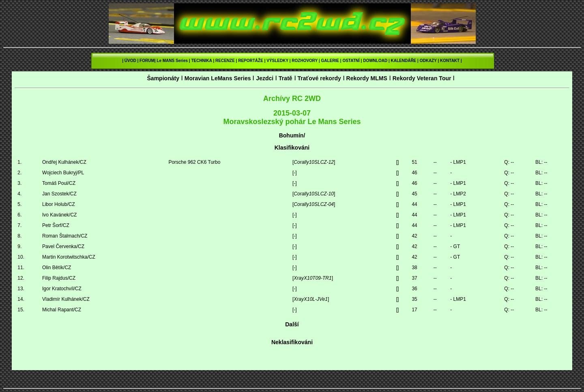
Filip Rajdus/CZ (59, 278)
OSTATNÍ (351, 61)
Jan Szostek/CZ (59, 194)
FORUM (147, 61)
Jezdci (265, 78)
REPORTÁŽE (251, 61)
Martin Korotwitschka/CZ (69, 257)
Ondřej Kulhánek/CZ (64, 162)
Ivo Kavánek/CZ (59, 215)
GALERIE (330, 61)
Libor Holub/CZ (59, 204)
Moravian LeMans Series (218, 78)
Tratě (286, 78)
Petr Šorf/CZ (56, 225)
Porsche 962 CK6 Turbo (194, 162)
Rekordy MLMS (367, 78)
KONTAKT (450, 61)
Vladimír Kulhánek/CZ (66, 299)
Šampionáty (163, 78)
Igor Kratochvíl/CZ (62, 289)
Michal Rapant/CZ (62, 310)
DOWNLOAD (375, 61)
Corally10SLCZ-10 (314, 194)
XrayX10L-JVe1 (311, 299)
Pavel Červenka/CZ (63, 246)
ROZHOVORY (305, 61)
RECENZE (225, 61)
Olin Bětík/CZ (57, 268)
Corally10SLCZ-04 (314, 204)
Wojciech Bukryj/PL (63, 173)
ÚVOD (130, 61)
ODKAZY (428, 61)
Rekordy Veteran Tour (422, 78)
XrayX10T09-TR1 (312, 278)
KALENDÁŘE (404, 61)
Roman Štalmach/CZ (65, 236)
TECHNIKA (201, 61)
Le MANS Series (172, 61)
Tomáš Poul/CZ (59, 183)
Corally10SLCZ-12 (314, 162)
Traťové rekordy (319, 78)
